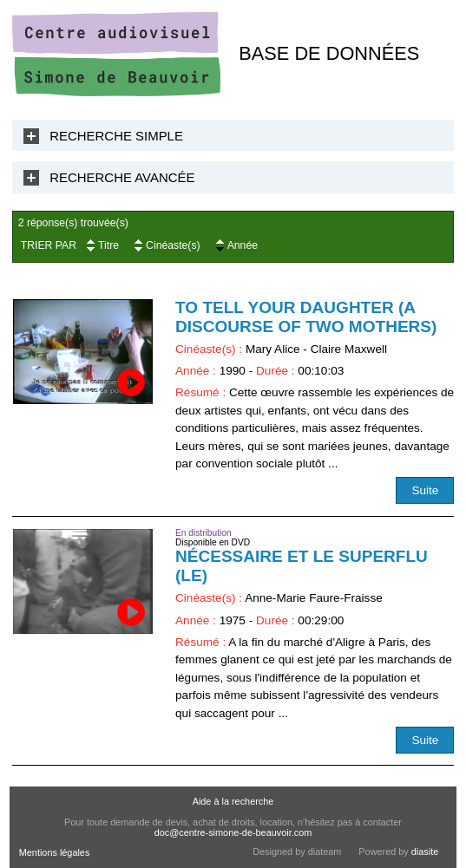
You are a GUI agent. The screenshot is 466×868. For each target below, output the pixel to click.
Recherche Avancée (122, 177)
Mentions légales (55, 852)
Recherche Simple (116, 136)
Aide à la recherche (233, 801)
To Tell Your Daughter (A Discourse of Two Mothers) (306, 317)
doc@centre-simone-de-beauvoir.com (233, 832)
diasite (425, 852)
